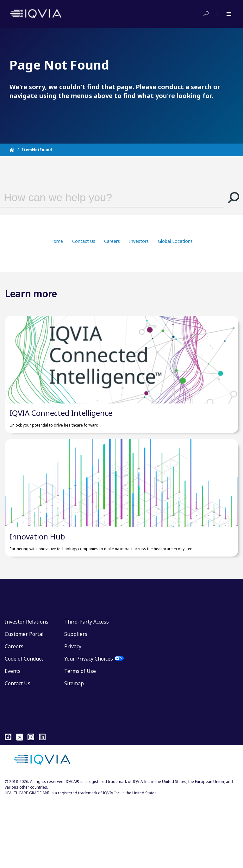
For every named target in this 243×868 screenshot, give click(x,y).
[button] (234, 197)
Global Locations (175, 241)
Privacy (73, 714)
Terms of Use (80, 738)
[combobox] (104, 197)
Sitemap (74, 751)
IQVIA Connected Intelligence (61, 447)
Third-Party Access (87, 689)
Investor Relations (27, 689)
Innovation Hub (37, 604)
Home (57, 241)
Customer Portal (24, 701)
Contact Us (84, 241)
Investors (139, 241)
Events (13, 738)
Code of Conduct (24, 726)
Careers (112, 241)
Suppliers (76, 701)
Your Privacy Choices (89, 726)
